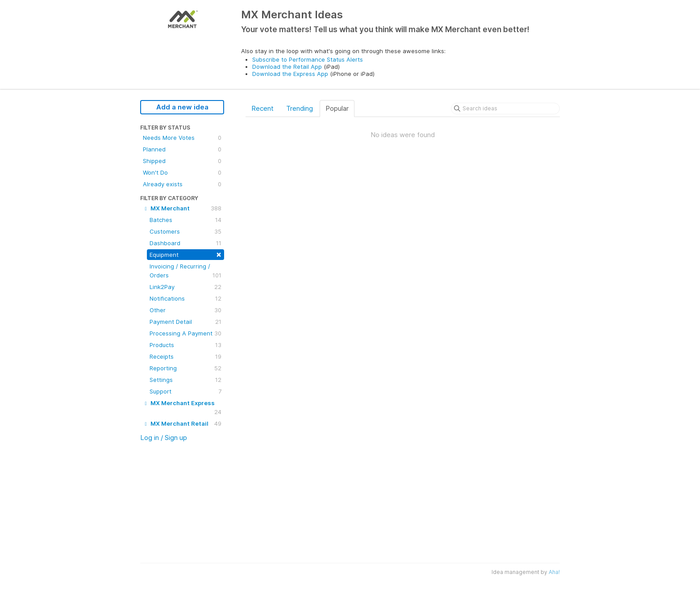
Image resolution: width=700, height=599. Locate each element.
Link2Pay (185, 287)
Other (185, 310)
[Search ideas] (505, 109)
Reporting (185, 368)
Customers (185, 231)
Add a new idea (182, 107)
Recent (262, 108)
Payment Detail (185, 322)
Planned (182, 149)
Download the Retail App (287, 67)
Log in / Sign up (164, 438)
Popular (337, 108)
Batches (185, 220)
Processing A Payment (185, 333)
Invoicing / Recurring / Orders (185, 271)
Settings (185, 380)
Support (185, 391)
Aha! (554, 572)
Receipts (185, 356)
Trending (300, 108)
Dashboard (185, 243)
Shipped (182, 161)
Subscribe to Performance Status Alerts (308, 59)
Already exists (182, 184)
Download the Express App (290, 74)
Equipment (185, 254)
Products (185, 345)
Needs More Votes (182, 138)
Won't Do (182, 172)
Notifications (185, 298)
